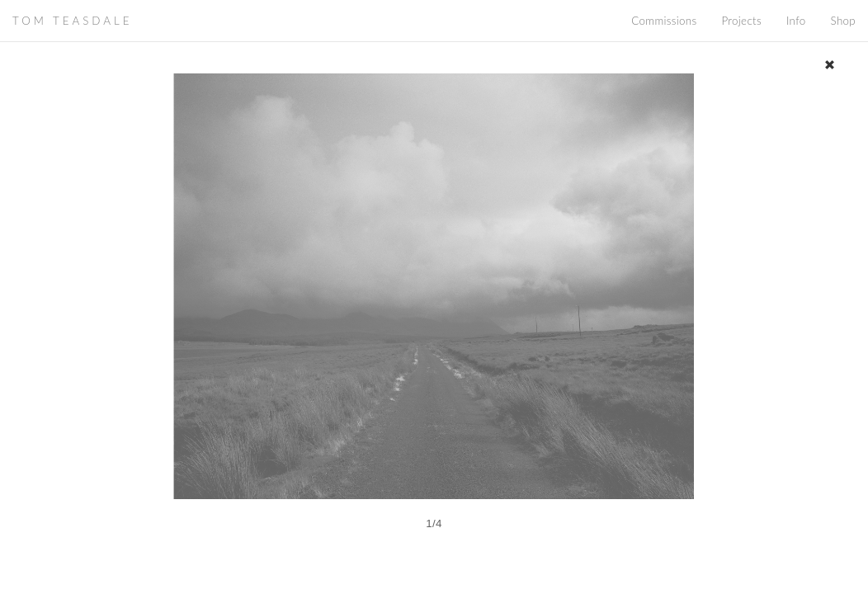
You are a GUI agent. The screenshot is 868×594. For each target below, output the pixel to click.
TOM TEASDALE (72, 21)
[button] (174, 327)
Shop (843, 21)
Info (796, 21)
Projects (741, 21)
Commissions (664, 21)
